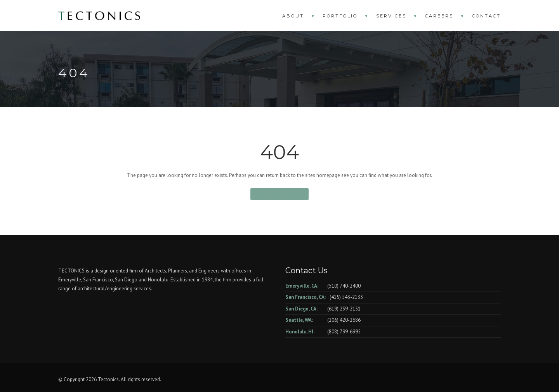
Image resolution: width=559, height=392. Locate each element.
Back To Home (279, 194)
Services (391, 16)
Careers (439, 16)
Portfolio (340, 16)
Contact (486, 16)
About (293, 16)
